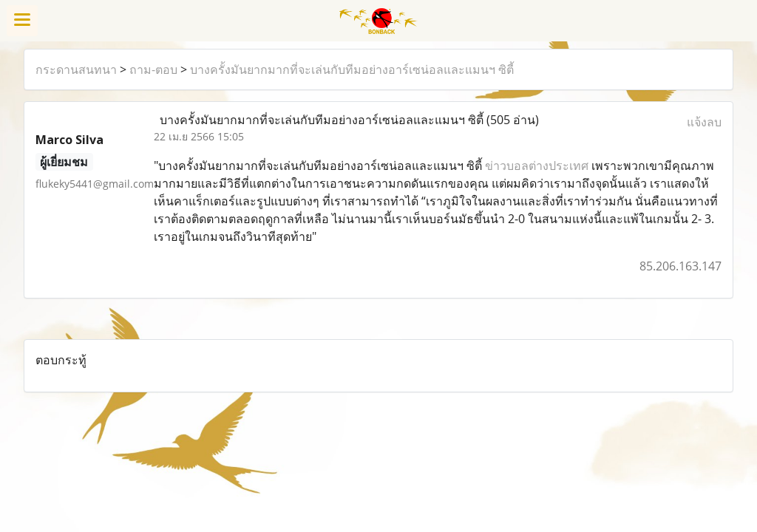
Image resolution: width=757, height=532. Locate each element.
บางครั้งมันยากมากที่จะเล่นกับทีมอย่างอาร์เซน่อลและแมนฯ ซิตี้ (352, 69)
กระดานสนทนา (76, 69)
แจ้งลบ (704, 122)
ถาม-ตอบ (153, 69)
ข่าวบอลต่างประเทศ (537, 166)
